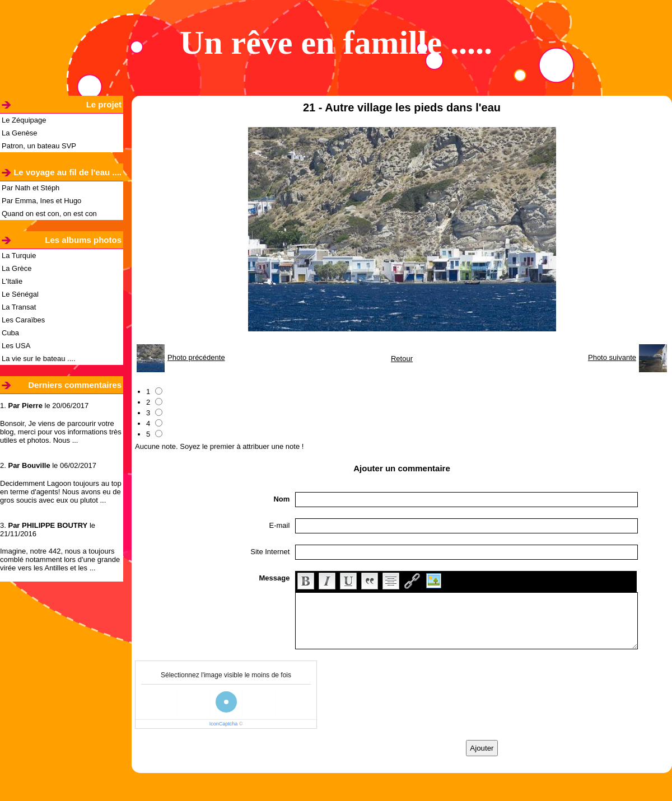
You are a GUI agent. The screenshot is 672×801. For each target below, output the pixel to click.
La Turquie (19, 256)
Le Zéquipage (24, 120)
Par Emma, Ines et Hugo (41, 201)
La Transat (19, 307)
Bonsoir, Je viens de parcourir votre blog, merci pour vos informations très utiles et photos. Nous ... (61, 432)
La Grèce (17, 268)
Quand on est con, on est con (49, 214)
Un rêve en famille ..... (336, 43)
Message (274, 578)
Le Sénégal (20, 294)
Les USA (16, 346)
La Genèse (20, 133)
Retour (402, 359)
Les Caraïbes (23, 320)
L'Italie (12, 281)
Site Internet (270, 552)
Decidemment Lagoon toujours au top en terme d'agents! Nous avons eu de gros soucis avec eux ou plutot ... (61, 492)
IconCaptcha (224, 724)
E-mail (280, 525)
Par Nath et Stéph (31, 188)
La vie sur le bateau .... (39, 359)
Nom (281, 499)
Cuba (10, 333)
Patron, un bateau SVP (39, 146)
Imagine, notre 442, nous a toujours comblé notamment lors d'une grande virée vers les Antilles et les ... (60, 559)
